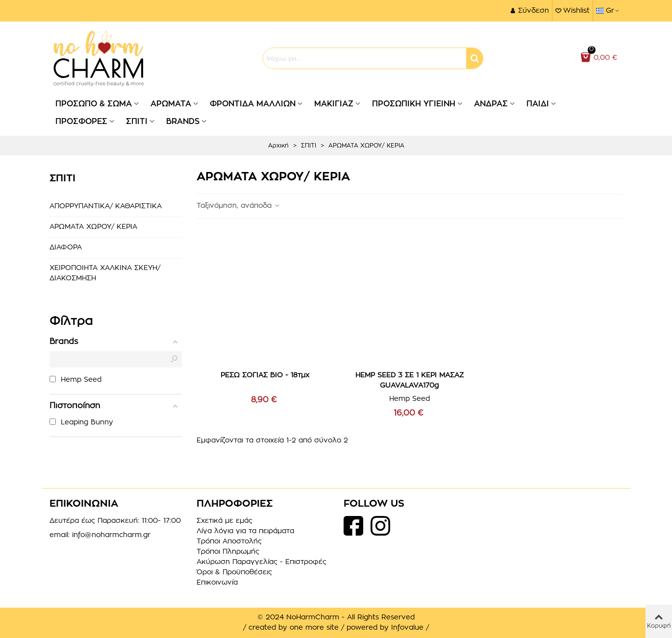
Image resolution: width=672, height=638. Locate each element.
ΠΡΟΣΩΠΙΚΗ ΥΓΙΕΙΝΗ (414, 104)
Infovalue (409, 628)
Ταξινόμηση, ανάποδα (239, 206)
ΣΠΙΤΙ (137, 122)
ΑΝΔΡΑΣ (491, 104)
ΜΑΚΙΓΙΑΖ (334, 104)
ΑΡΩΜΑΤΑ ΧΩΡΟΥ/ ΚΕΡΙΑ (93, 227)
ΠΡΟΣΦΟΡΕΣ (81, 122)
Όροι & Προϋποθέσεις (234, 572)
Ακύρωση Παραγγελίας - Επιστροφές (261, 562)
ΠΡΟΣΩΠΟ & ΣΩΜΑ (94, 104)
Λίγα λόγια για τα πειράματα (245, 531)
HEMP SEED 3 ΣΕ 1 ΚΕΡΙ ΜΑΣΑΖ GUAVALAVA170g (410, 380)
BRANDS (183, 122)
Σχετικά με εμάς (224, 521)
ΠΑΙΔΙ (538, 104)
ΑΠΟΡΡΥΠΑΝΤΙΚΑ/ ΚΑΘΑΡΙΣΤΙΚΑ (106, 206)
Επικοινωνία (217, 583)
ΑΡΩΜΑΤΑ (171, 104)
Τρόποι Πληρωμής (228, 552)
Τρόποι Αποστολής (229, 541)
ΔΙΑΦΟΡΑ (66, 247)
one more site (314, 628)
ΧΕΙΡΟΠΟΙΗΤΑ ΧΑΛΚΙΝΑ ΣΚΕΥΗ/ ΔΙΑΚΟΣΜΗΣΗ (105, 273)
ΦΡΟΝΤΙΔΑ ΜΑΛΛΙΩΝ (253, 104)
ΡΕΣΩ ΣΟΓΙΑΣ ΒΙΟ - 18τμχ (265, 375)
